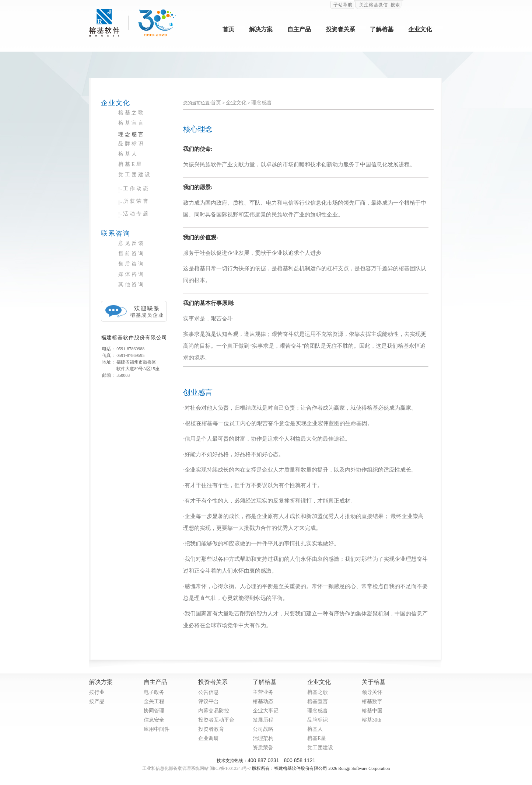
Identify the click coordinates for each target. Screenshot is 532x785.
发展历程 (263, 720)
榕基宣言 (132, 123)
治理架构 (263, 738)
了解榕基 (382, 29)
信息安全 (154, 720)
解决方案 (261, 29)
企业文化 (420, 29)
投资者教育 (211, 729)
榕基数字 (372, 701)
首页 (228, 29)
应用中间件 (157, 729)
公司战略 (263, 729)
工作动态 (136, 189)
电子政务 (154, 692)
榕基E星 (131, 164)
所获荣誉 (136, 201)
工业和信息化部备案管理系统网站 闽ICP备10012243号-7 (197, 768)
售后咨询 (132, 264)
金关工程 (154, 701)
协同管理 (154, 711)
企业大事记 (266, 711)
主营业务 (263, 692)
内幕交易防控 (214, 711)
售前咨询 (132, 253)
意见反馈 (132, 243)
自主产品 (299, 29)
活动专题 (136, 214)
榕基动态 (263, 701)
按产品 (97, 701)
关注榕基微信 (374, 5)
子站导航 (343, 5)
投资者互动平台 (216, 720)
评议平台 (209, 701)
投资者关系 (340, 29)
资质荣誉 (263, 748)
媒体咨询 (132, 274)
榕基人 (128, 154)
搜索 (395, 5)
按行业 (97, 692)
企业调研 (209, 738)
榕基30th (372, 720)
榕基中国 (372, 711)
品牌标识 (132, 144)
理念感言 (132, 134)
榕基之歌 (132, 113)
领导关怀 (372, 692)
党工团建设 (135, 175)
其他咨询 (132, 284)
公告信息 (209, 692)
